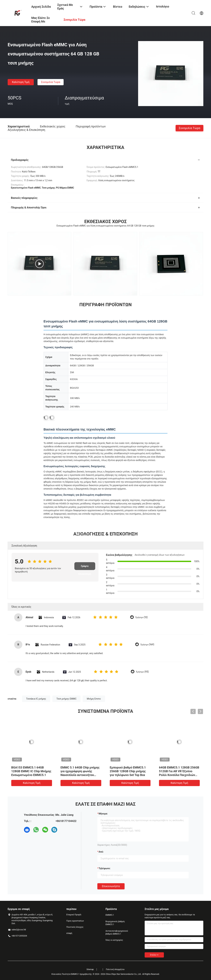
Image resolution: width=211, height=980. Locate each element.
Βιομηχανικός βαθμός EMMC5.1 (115, 923)
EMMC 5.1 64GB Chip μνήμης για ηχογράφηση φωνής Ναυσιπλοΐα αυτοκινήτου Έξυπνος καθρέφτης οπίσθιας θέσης (81, 775)
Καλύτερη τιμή (21, 82)
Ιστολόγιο (163, 6)
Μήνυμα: (103, 814)
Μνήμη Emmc (94, 699)
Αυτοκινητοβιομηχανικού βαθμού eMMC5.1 (117, 932)
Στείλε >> (154, 955)
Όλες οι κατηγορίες (114, 940)
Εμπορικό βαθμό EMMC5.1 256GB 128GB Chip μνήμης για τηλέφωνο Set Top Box (128, 771)
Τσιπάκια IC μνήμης (36, 699)
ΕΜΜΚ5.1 (110, 915)
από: (101, 852)
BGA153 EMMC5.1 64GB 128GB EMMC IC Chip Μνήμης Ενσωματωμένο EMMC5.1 (31, 771)
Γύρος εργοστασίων (75, 921)
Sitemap (90, 969)
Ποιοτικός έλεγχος (75, 927)
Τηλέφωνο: (105, 868)
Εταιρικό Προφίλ (74, 915)
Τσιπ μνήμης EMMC (66, 699)
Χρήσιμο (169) (147, 645)
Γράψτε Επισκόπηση (85, 567)
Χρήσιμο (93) (142, 672)
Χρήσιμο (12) (141, 617)
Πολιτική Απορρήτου (115, 969)
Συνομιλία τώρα (51, 82)
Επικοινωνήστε (111, 886)
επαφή (69, 933)
